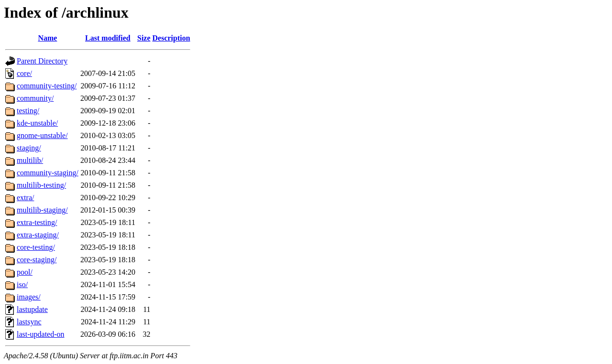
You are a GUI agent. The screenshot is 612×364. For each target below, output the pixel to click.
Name (47, 38)
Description (171, 38)
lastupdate (32, 309)
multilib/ (30, 160)
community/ (35, 98)
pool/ (25, 272)
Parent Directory (42, 61)
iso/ (22, 284)
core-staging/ (37, 260)
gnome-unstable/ (42, 135)
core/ (24, 73)
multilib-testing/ (41, 185)
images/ (29, 297)
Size (144, 38)
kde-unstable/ (37, 123)
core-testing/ (36, 247)
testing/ (28, 111)
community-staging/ (48, 173)
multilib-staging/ (42, 210)
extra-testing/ (37, 222)
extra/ (25, 198)
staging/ (29, 148)
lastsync (29, 322)
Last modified (108, 38)
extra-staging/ (38, 235)
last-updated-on (41, 334)
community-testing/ (47, 86)
